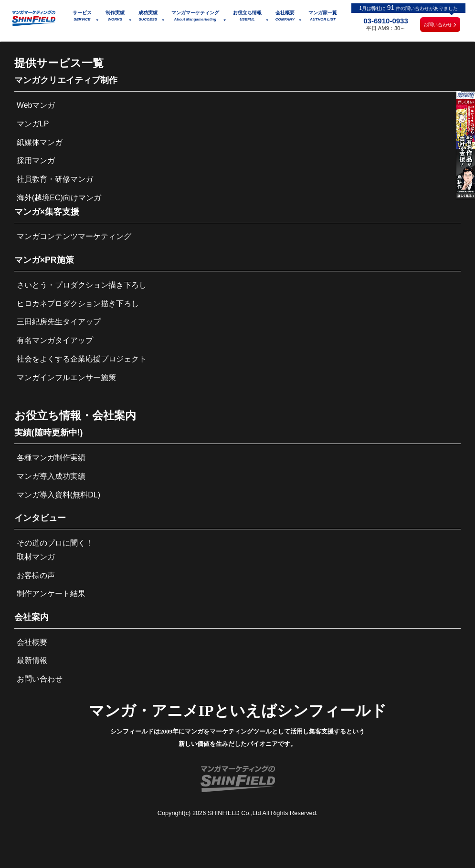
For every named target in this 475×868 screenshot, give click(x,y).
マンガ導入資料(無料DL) (58, 495)
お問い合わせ (438, 25)
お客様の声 (36, 575)
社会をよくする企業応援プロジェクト (82, 359)
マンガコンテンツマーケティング (74, 236)
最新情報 (32, 660)
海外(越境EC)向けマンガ (59, 198)
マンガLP (33, 124)
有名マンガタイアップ (55, 340)
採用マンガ (36, 160)
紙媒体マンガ (40, 142)
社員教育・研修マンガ (55, 179)
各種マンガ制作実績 (51, 458)
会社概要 (32, 642)
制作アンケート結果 (51, 594)
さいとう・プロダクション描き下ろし (82, 285)
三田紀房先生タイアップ (59, 322)
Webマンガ (36, 105)
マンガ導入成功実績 (51, 476)
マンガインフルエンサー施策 (66, 377)
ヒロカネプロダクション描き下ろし (78, 304)
